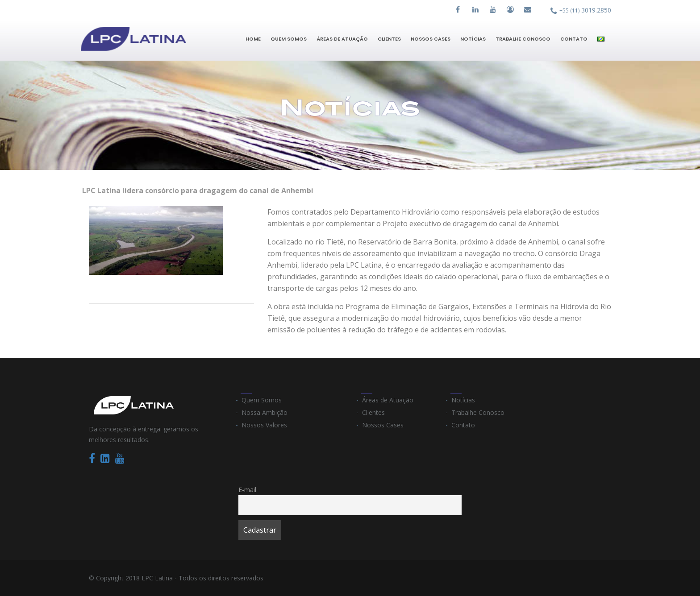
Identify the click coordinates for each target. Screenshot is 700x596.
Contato (574, 39)
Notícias (473, 39)
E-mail (247, 490)
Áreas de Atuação (342, 39)
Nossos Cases (431, 39)
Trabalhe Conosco (523, 39)
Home (253, 39)
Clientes (389, 39)
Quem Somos (289, 39)
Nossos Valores (264, 425)
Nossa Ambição (265, 412)
